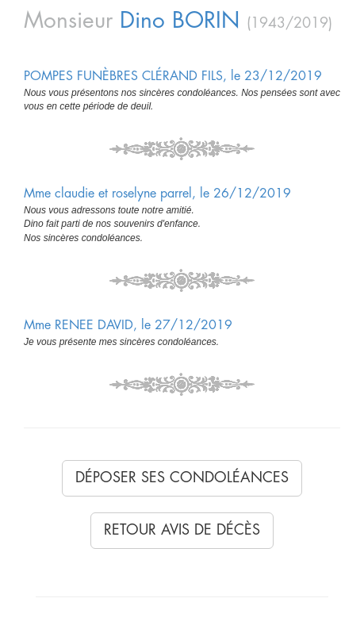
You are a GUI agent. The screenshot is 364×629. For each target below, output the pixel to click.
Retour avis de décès (182, 530)
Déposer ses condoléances (182, 478)
